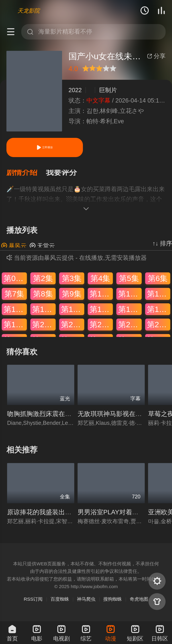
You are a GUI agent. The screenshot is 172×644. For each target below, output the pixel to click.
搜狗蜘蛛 (113, 602)
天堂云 (42, 249)
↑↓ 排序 (162, 246)
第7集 (14, 296)
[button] (26, 174)
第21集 (73, 327)
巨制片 (108, 90)
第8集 (43, 296)
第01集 (15, 281)
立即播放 (45, 147)
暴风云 (14, 249)
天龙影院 (29, 11)
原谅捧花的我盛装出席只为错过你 (55, 515)
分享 (156, 56)
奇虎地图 (139, 602)
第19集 (15, 327)
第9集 (72, 296)
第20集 (44, 327)
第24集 (159, 327)
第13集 (15, 312)
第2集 (43, 281)
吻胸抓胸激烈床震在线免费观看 (52, 417)
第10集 (101, 296)
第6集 (158, 281)
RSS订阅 (33, 602)
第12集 (159, 296)
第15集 (73, 312)
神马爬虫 (86, 602)
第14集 (44, 312)
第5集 (129, 281)
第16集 (101, 312)
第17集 (130, 312)
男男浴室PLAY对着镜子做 (114, 515)
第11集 (130, 296)
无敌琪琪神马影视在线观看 (116, 417)
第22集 (101, 327)
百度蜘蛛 (60, 602)
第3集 (72, 281)
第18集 (159, 312)
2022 (75, 90)
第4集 (100, 281)
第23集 (130, 327)
